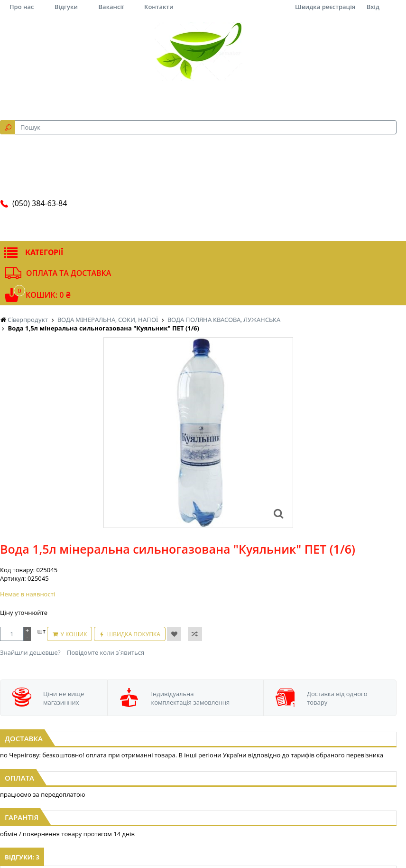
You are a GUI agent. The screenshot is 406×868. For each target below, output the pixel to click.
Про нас (22, 7)
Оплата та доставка (69, 273)
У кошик (74, 634)
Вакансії (111, 7)
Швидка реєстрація (325, 7)
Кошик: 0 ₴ (48, 295)
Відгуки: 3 (22, 857)
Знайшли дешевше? (30, 652)
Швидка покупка (134, 634)
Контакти (159, 7)
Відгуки (66, 7)
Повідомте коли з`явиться (106, 652)
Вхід (373, 7)
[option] (198, 433)
